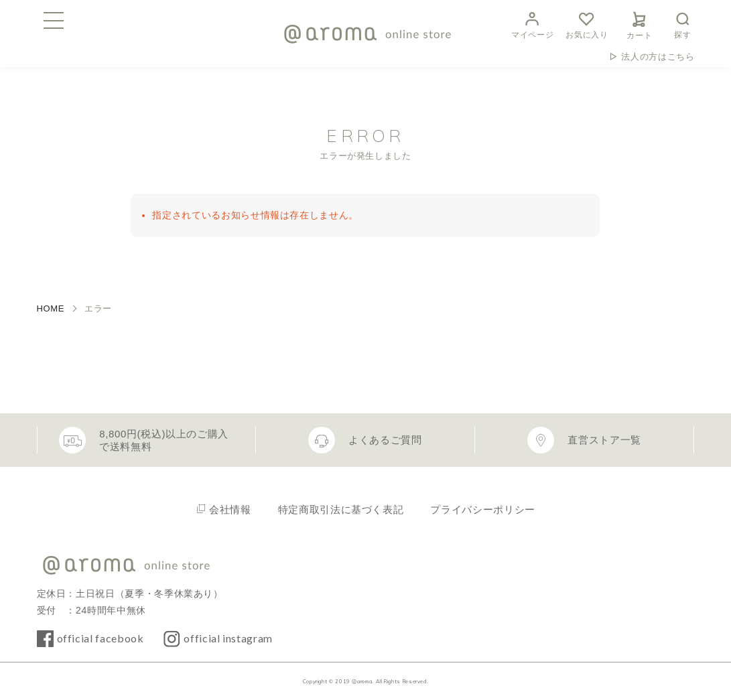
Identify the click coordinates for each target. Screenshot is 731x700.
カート (639, 23)
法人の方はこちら (658, 57)
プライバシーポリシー (482, 509)
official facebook (101, 638)
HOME (51, 308)
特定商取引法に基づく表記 (341, 509)
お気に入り (587, 24)
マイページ (532, 24)
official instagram (228, 638)
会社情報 (230, 509)
